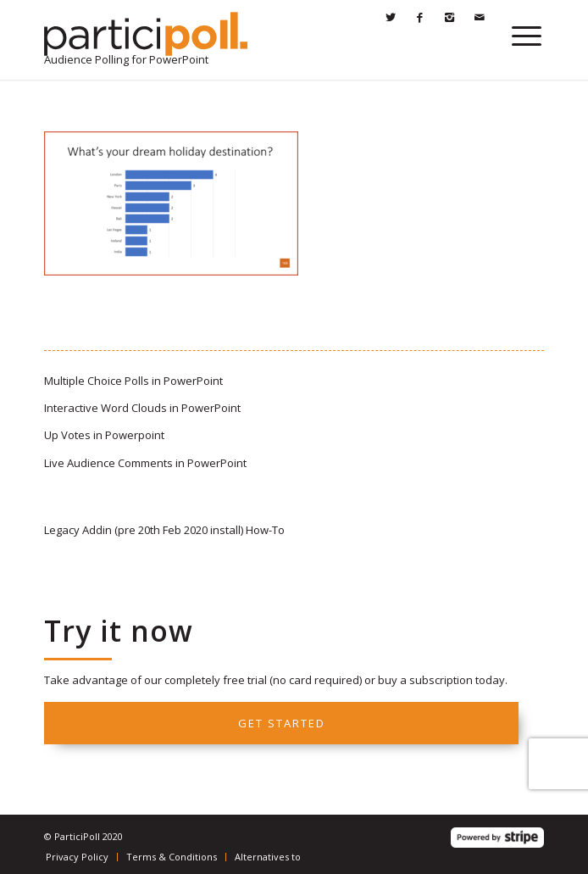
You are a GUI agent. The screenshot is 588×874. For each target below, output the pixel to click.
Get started (282, 723)
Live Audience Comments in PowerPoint (145, 463)
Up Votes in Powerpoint (104, 435)
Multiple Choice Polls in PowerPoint (133, 381)
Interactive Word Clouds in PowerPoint (142, 408)
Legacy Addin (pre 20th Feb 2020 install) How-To (164, 530)
